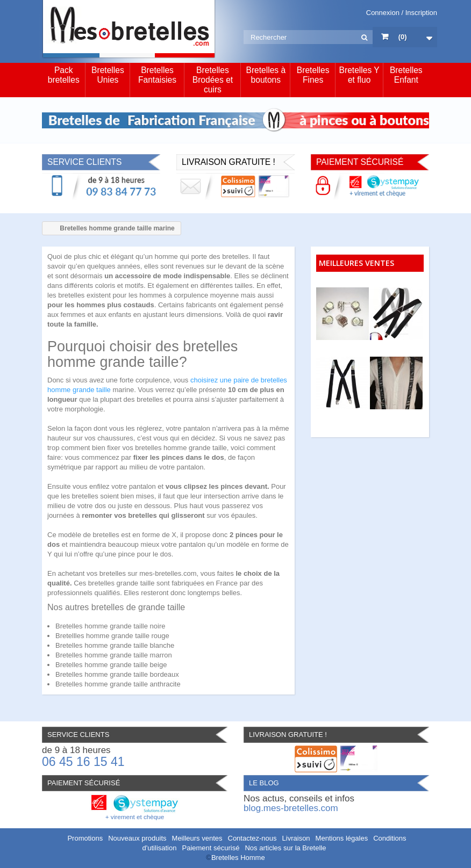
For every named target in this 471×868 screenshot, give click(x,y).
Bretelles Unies (108, 75)
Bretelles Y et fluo (359, 75)
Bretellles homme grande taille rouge (112, 636)
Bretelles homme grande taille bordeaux (117, 674)
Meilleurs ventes (197, 838)
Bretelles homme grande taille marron (114, 655)
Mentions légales (342, 838)
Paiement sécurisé (210, 848)
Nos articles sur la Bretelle (285, 848)
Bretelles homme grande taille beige (111, 665)
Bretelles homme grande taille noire (110, 626)
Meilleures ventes (356, 263)
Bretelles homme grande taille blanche (115, 645)
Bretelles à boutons (266, 75)
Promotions (85, 838)
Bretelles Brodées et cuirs (213, 80)
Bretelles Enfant (406, 75)
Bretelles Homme (238, 858)
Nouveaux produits (137, 838)
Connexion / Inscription (402, 13)
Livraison (296, 838)
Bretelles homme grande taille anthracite (118, 684)
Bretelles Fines (313, 75)
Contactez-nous (252, 838)
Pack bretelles (64, 75)
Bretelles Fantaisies (157, 75)
